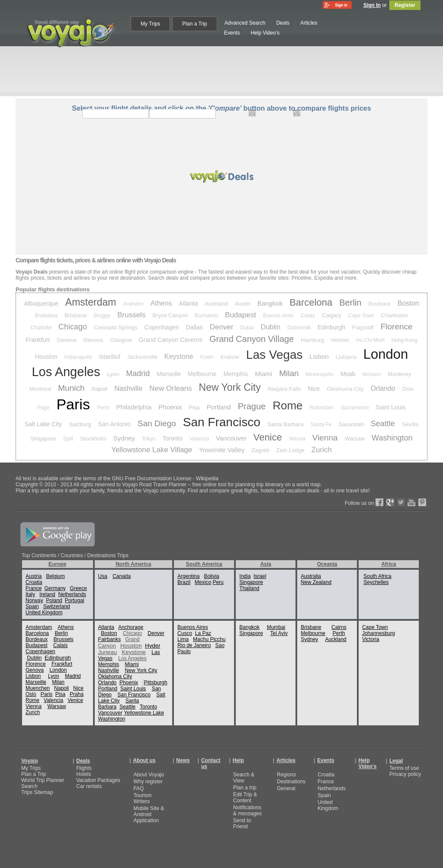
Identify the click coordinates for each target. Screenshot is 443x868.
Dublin (271, 327)
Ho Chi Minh (370, 340)
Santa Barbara (286, 424)
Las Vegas (274, 355)
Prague (252, 406)
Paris (73, 404)
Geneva (67, 340)
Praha (77, 694)
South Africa (377, 576)
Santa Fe (321, 424)
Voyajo (29, 761)
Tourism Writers (142, 798)
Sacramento (355, 408)
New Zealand (316, 582)
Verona (297, 439)
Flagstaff (363, 327)
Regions (286, 775)
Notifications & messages (247, 811)
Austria (34, 576)
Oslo (408, 389)
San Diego (157, 423)
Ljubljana (346, 357)
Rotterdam (322, 408)
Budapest (241, 315)
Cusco (185, 633)
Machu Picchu (209, 639)
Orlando (383, 388)
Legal (396, 761)
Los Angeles (66, 372)
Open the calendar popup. (252, 113)
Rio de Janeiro (194, 645)
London (386, 354)
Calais (308, 316)
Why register (148, 782)
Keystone (179, 356)
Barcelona (311, 302)
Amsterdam (91, 302)
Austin (243, 304)
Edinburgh (331, 327)
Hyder (153, 646)
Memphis (236, 374)
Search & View (244, 778)
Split (68, 439)
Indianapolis (78, 357)
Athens (161, 303)
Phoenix (170, 407)
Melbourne (202, 374)
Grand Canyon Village (252, 339)
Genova (93, 340)
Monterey (399, 374)
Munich (71, 388)
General (286, 788)
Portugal (75, 600)
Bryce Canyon (170, 315)
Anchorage (131, 627)
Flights (84, 768)
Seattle (383, 424)
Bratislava (47, 316)
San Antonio (115, 424)
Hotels (83, 774)
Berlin (350, 303)
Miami (263, 374)
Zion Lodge (291, 450)
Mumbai (276, 627)
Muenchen (38, 688)
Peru (218, 582)
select (344, 114)
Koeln (207, 357)
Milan (289, 373)
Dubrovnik (299, 328)
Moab (348, 374)
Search (29, 786)
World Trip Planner (43, 780)
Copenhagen (162, 327)
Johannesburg (379, 633)
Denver (222, 327)
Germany (55, 588)
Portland (219, 407)
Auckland (216, 304)
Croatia (34, 582)
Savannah (351, 424)
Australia (311, 576)
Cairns (339, 627)
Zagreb (260, 450)
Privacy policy (405, 774)
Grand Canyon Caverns (171, 340)
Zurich (322, 450)
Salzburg (80, 424)
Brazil (184, 582)
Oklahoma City (345, 389)
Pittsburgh (156, 683)
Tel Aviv (279, 633)
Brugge (102, 316)
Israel (260, 576)
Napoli (100, 389)
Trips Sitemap (37, 792)
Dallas (194, 327)
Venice (268, 437)
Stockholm (93, 439)
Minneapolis (320, 374)
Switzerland (57, 606)
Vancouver (231, 438)
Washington (392, 438)
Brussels (131, 315)
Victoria (371, 639)
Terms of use (404, 768)
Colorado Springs (116, 327)
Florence (397, 327)
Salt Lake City (43, 424)
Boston (408, 303)
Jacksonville (142, 357)
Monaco (372, 374)
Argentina (188, 576)
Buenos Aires (278, 316)
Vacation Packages (98, 780)
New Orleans (170, 388)
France (34, 588)
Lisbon (319, 356)
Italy (30, 594)
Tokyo (149, 439)
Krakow (230, 357)
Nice (314, 389)
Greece (79, 588)
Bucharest (206, 316)
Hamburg (312, 340)
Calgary (332, 315)
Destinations (291, 782)
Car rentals (89, 786)
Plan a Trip (34, 774)
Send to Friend (242, 823)
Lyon (113, 374)
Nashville (128, 388)
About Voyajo (149, 775)
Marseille (169, 374)
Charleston (395, 315)
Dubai (247, 328)
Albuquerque (41, 303)
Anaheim (133, 304)
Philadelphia (134, 407)
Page (43, 408)
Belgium (55, 576)
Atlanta (189, 303)
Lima (183, 639)
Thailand (249, 588)
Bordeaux (379, 304)
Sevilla (410, 424)
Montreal (40, 389)
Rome (287, 405)
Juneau (108, 652)
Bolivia (211, 576)
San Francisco (222, 422)
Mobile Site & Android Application (149, 814)
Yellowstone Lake (144, 713)
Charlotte (41, 328)
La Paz (203, 633)
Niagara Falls (284, 389)
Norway (34, 600)
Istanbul (110, 357)
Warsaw (355, 439)
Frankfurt (38, 340)
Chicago (73, 327)
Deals (83, 761)
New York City (230, 387)
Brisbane (75, 315)
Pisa (194, 407)
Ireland (47, 594)
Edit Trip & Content (245, 798)
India (245, 576)
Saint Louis (390, 407)
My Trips (31, 768)
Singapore (43, 439)
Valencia (199, 439)
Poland (54, 600)
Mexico (203, 582)
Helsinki (340, 340)
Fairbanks (110, 639)
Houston (46, 357)
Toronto (172, 438)
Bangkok (270, 303)
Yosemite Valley (222, 450)
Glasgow (121, 340)
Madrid (138, 373)
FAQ (138, 788)
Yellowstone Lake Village (152, 450)
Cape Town (361, 316)
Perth (103, 408)
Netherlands (72, 594)
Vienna (325, 438)
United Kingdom (44, 613)
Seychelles (376, 582)
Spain (32, 606)
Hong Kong (404, 340)
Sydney (124, 438)
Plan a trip (245, 788)
